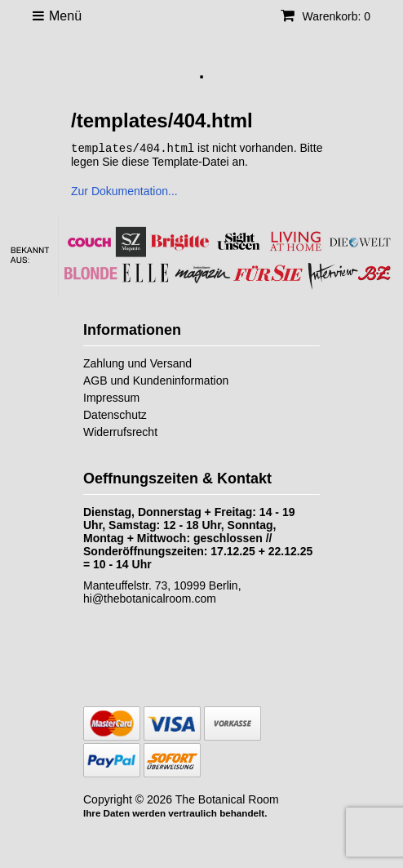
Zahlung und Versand (137, 363)
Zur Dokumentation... (124, 190)
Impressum (111, 397)
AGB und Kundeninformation (156, 380)
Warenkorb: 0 (325, 16)
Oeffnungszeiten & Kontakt (177, 478)
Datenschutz (115, 414)
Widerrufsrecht (120, 431)
